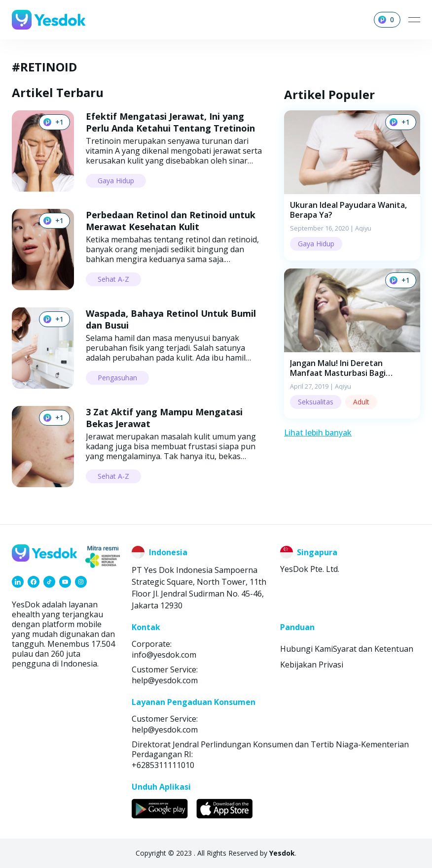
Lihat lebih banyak (318, 433)
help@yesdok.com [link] (165, 680)
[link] (18, 582)
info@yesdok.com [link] (164, 655)
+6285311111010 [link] (163, 765)
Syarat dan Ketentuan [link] (373, 649)
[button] (352, 185)
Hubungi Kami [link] (306, 649)
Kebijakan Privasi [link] (312, 665)
